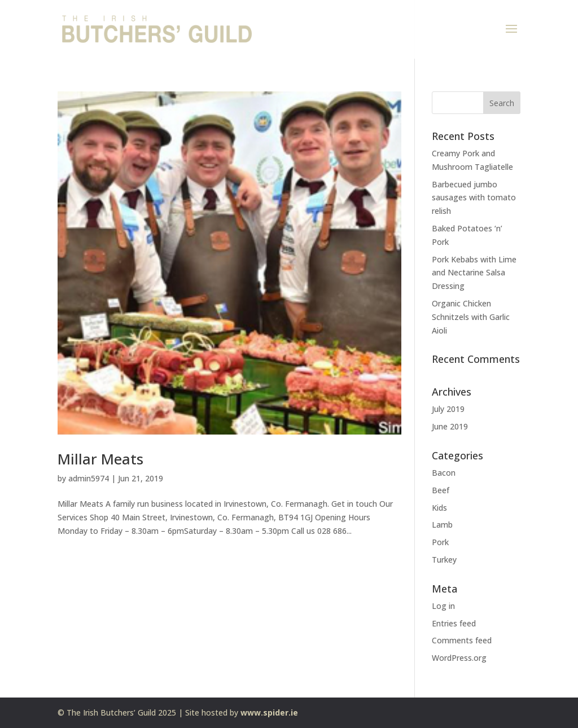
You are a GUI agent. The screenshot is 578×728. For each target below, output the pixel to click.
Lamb (442, 525)
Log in (443, 606)
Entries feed (454, 623)
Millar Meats (100, 459)
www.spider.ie (269, 712)
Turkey (444, 560)
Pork (440, 542)
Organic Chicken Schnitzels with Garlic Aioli (471, 317)
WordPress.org (459, 658)
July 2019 (448, 409)
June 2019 (450, 426)
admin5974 (89, 478)
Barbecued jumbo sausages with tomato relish (474, 198)
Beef (441, 490)
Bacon (444, 473)
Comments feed (462, 640)
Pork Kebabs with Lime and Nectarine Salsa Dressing (474, 273)
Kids (439, 508)
